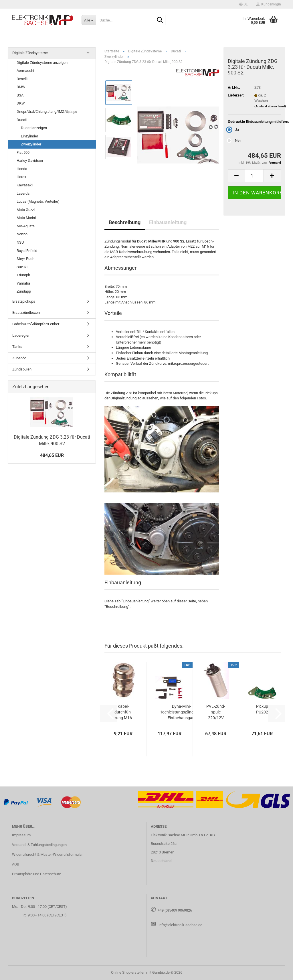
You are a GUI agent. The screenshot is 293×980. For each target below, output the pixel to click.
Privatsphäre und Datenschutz (36, 874)
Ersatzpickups (24, 301)
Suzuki (22, 267)
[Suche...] (89, 20)
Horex (21, 177)
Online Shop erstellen (128, 972)
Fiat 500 (23, 152)
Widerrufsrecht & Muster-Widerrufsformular (47, 854)
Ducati (22, 120)
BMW (21, 87)
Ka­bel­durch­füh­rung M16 (123, 712)
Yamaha (23, 283)
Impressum (21, 835)
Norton (22, 234)
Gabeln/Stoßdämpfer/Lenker (36, 324)
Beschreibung (125, 222)
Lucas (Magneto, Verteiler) (38, 201)
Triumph (23, 275)
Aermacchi (25, 71)
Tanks (17, 347)
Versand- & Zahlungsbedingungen (39, 845)
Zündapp (24, 291)
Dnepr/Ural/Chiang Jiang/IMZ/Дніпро (47, 112)
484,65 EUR (52, 455)
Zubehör (19, 358)
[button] (243, 4)
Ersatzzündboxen (26, 312)
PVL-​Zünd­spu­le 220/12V (216, 712)
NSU (20, 242)
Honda (22, 169)
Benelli (22, 79)
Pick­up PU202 (262, 709)
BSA (20, 95)
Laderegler (21, 335)
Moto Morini (26, 218)
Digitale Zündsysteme (30, 53)
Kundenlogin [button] (269, 4)
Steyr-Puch (25, 259)
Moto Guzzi (26, 210)
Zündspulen (22, 369)
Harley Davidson (30, 160)
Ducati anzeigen (34, 128)
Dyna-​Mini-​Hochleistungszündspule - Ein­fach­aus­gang (181, 712)
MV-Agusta (26, 226)
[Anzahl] (254, 176)
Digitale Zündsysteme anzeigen (42, 63)
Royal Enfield (27, 251)
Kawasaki (25, 185)
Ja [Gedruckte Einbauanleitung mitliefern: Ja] (233, 130)
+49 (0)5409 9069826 (175, 910)
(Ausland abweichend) (270, 106)
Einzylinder (29, 136)
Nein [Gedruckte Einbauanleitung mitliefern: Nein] (235, 140)
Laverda (23, 193)
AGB (16, 864)
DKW (21, 103)
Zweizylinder (31, 144)
